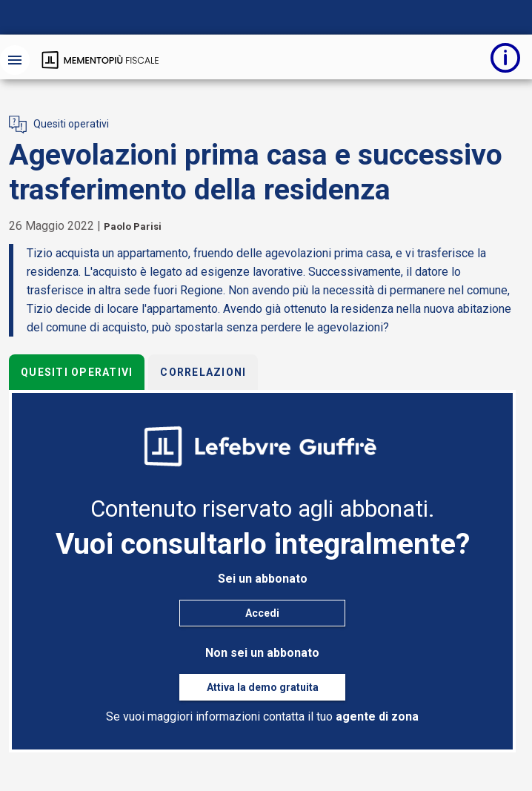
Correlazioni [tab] (203, 372)
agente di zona (377, 716)
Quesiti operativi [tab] (77, 372)
